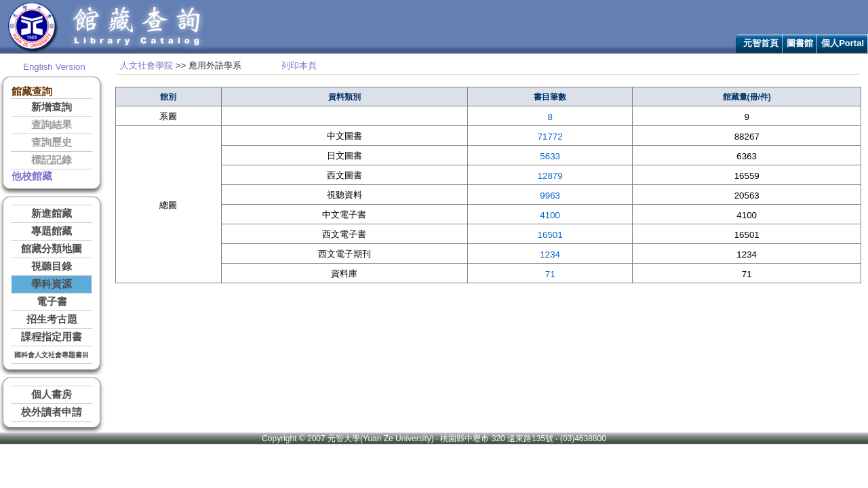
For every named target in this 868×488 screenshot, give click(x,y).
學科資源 (52, 284)
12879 (550, 176)
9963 (550, 196)
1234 (550, 255)
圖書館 (800, 43)
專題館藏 (52, 231)
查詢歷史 (52, 142)
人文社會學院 (146, 65)
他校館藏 (32, 176)
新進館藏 (52, 213)
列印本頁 (299, 65)
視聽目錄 (52, 266)
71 (550, 274)
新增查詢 (52, 107)
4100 (550, 215)
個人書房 (52, 394)
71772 (550, 137)
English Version (54, 67)
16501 (550, 235)
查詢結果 (52, 125)
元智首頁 (761, 43)
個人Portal (843, 43)
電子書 (52, 302)
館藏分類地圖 (52, 249)
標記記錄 (52, 160)
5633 (550, 156)
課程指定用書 (52, 337)
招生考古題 (52, 319)
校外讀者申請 (52, 412)
